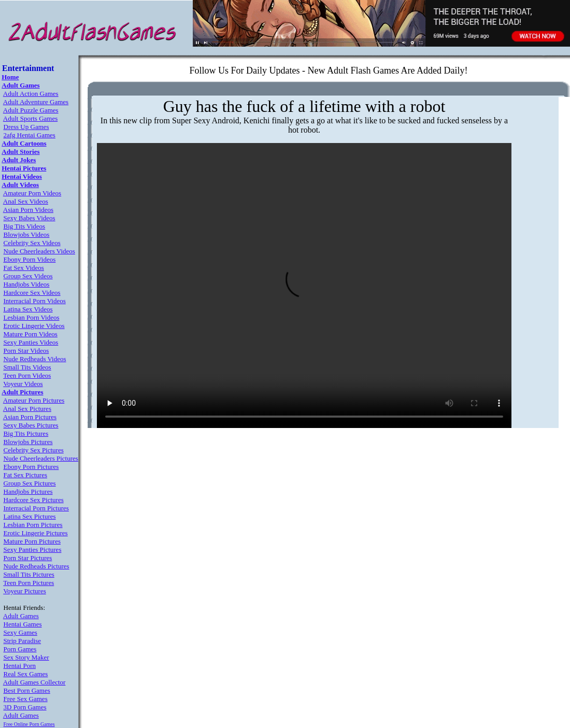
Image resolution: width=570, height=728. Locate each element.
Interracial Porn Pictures (36, 508)
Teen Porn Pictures (28, 583)
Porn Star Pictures (28, 558)
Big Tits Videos (25, 226)
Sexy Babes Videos (30, 218)
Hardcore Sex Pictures (34, 500)
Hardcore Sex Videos (32, 292)
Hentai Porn (20, 666)
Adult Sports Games (30, 118)
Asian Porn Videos (28, 210)
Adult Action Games (31, 94)
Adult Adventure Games (36, 102)
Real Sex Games (26, 674)
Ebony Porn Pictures (31, 467)
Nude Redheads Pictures (37, 566)
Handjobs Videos (27, 284)
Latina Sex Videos (28, 309)
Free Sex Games (26, 699)
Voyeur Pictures (24, 591)
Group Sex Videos (28, 276)
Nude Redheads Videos (35, 359)
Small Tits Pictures (29, 574)
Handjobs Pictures (28, 491)
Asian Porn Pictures (30, 417)
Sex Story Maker (26, 657)
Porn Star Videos (26, 351)
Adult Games (21, 616)
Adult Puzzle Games (31, 110)
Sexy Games (20, 632)
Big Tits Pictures (26, 433)
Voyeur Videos (23, 384)
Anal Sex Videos (26, 201)
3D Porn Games (25, 707)
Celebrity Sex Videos (32, 243)
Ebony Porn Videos (30, 259)
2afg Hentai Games (30, 135)
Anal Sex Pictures (27, 409)
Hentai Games (23, 624)
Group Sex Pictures (30, 483)
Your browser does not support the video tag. (304, 286)
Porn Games (20, 649)
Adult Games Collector (34, 682)
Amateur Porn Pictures (34, 400)
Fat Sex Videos (24, 268)
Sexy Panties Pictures (33, 549)
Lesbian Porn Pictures (33, 525)
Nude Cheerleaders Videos (39, 251)
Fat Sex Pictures (26, 475)
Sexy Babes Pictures (31, 425)
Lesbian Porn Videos (32, 317)
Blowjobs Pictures (28, 442)
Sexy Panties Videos (31, 342)
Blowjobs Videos (27, 234)
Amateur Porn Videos (32, 193)
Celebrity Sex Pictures (34, 450)
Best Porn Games (27, 690)
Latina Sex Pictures (30, 516)
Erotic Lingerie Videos (34, 326)
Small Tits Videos (27, 367)
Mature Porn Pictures (32, 541)
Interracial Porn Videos (35, 301)
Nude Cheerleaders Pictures (41, 458)
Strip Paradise (23, 641)
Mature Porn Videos (31, 334)
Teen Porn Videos (27, 375)
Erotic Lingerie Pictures (36, 533)
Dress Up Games (26, 127)
